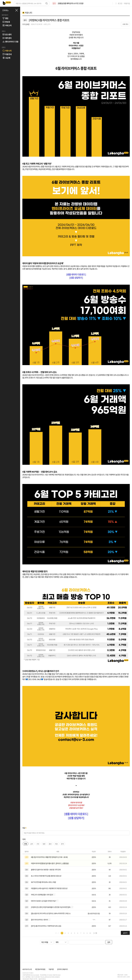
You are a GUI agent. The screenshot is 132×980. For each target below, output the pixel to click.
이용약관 (51, 969)
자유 (56, 844)
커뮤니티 (7, 51)
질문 (44, 844)
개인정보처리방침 (40, 969)
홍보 (50, 844)
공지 (32, 844)
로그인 (120, 3)
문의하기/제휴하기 (63, 969)
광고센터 (7, 34)
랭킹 (5, 18)
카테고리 (7, 25)
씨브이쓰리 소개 (27, 969)
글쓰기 (125, 933)
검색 (109, 942)
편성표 (6, 22)
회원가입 (127, 3)
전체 (26, 844)
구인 (38, 844)
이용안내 (7, 54)
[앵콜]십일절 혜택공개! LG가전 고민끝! (71, 3)
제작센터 (7, 38)
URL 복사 (125, 24)
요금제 (6, 58)
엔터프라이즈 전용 (10, 42)
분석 (62, 844)
